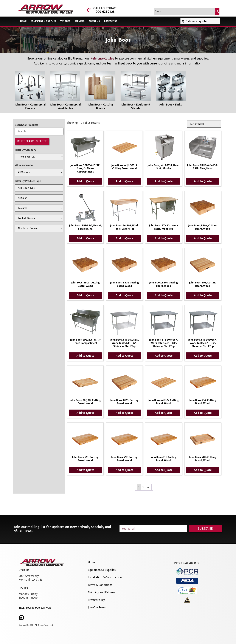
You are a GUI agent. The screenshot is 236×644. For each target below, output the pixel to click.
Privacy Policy (96, 600)
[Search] (217, 11)
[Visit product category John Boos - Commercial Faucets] (30, 91)
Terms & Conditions (100, 585)
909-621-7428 (43, 608)
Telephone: (27, 608)
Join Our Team (97, 607)
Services (80, 21)
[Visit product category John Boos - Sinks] (171, 90)
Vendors (65, 21)
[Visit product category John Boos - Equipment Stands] (136, 91)
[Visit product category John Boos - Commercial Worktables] (65, 91)
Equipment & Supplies (43, 21)
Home (23, 21)
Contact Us (111, 21)
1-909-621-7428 (104, 12)
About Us (94, 21)
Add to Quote (85, 181)
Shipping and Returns (101, 592)
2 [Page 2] (143, 487)
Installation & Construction (105, 577)
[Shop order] (204, 124)
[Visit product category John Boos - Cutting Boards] (100, 91)
